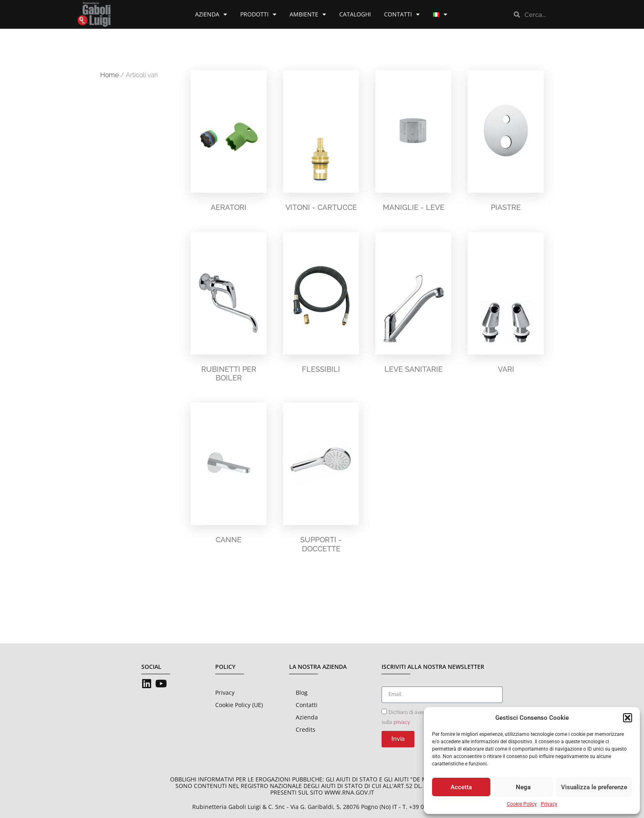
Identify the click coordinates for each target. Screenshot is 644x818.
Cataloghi (355, 14)
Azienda (211, 14)
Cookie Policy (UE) (239, 705)
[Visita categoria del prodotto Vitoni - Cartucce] (321, 143)
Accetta (461, 787)
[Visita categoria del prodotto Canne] (229, 475)
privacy (402, 722)
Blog (302, 692)
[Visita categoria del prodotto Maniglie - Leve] (413, 143)
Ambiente (308, 14)
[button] (628, 718)
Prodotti (258, 14)
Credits (306, 729)
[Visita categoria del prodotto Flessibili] (321, 305)
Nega (523, 787)
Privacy (549, 804)
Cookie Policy (522, 804)
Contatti (402, 14)
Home (109, 75)
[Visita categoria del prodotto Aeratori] (229, 143)
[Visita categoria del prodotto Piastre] (506, 143)
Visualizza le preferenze (594, 787)
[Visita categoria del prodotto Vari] (506, 305)
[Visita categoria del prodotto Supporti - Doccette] (321, 480)
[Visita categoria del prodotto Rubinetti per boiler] (229, 309)
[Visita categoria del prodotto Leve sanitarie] (413, 305)
